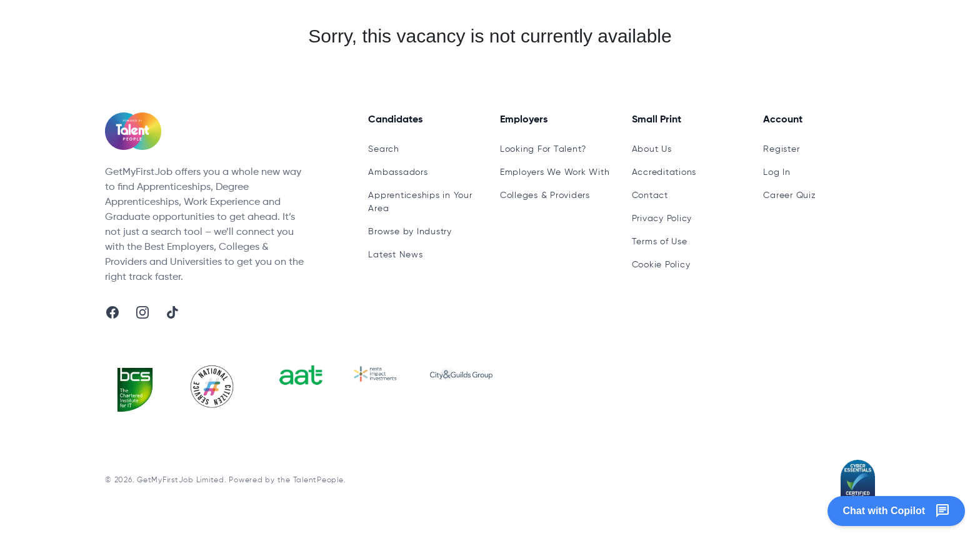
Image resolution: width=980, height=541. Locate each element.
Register (781, 149)
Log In (777, 172)
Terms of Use (660, 242)
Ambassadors (398, 172)
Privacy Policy (662, 219)
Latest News (395, 255)
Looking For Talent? (543, 149)
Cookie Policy (661, 265)
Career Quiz (789, 196)
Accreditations (664, 172)
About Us (652, 149)
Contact (650, 196)
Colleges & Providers (545, 196)
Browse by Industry (410, 232)
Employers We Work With (555, 172)
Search (384, 149)
